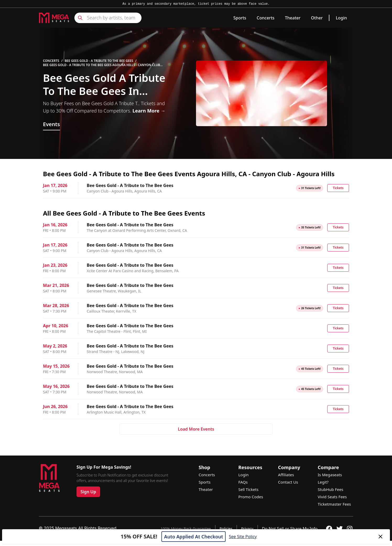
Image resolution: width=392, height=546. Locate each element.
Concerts (266, 18)
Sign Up (88, 492)
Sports (240, 18)
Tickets (338, 188)
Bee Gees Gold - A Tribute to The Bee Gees (99, 61)
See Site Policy (243, 537)
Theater (293, 18)
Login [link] (341, 18)
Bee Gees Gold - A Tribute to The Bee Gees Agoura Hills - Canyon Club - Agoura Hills (102, 65)
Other (317, 18)
